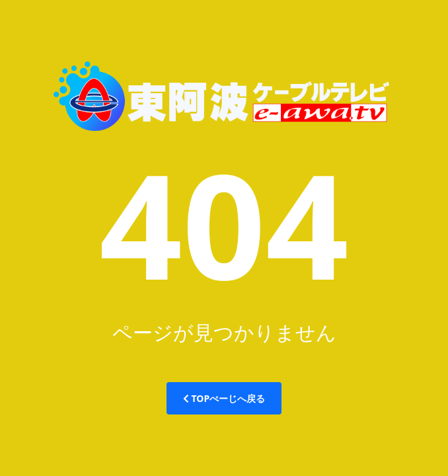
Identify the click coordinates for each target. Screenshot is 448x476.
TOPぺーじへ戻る (224, 398)
